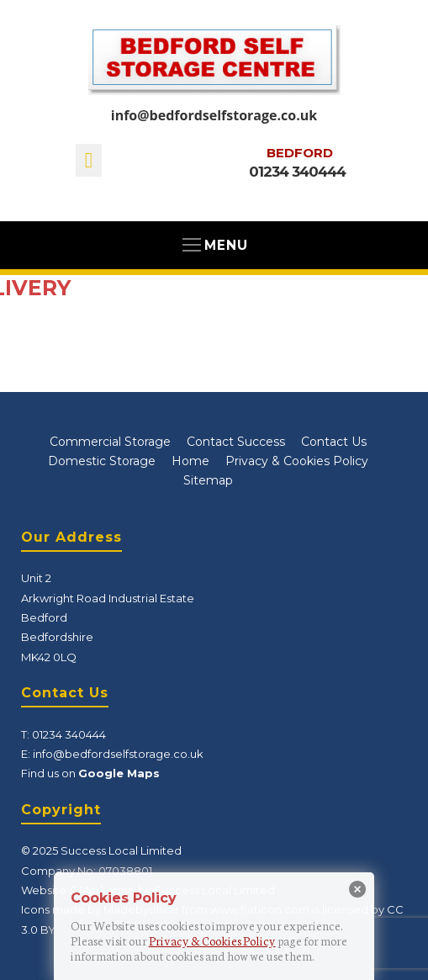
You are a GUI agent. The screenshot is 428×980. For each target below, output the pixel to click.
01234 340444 (297, 172)
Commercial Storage (110, 442)
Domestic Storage (102, 461)
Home (190, 461)
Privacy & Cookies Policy (297, 461)
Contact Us (334, 442)
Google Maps (119, 773)
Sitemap (208, 480)
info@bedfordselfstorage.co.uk (214, 115)
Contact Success (236, 442)
